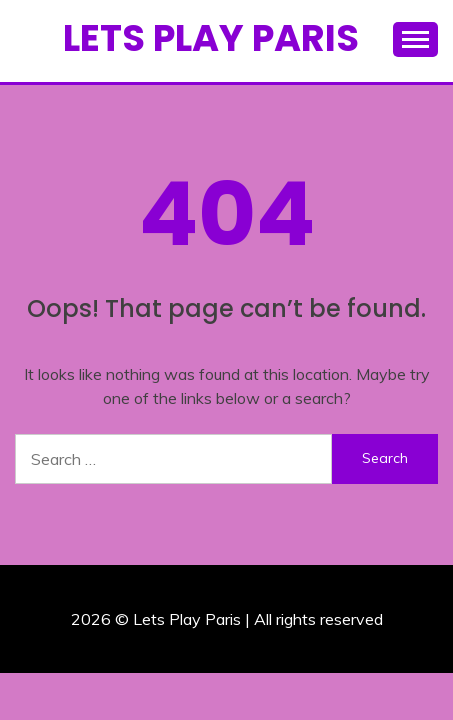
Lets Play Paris (211, 38)
